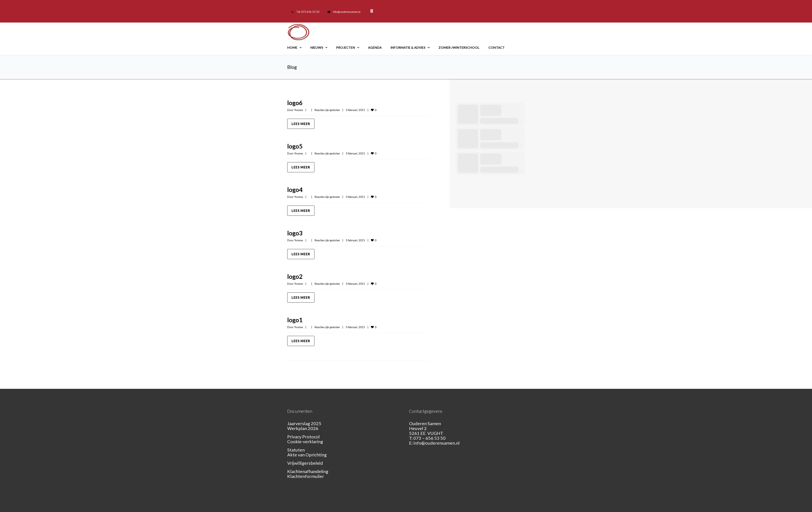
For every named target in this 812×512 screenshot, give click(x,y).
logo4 (295, 190)
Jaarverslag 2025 (304, 423)
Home (292, 47)
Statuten (296, 450)
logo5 (295, 146)
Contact (497, 47)
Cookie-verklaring (305, 441)
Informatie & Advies (408, 47)
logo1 (295, 320)
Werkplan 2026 (303, 428)
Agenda (375, 47)
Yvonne (299, 110)
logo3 (295, 233)
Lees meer (301, 124)
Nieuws (317, 47)
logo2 (295, 276)
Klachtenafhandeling (308, 471)
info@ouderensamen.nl (347, 12)
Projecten (346, 47)
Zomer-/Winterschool (459, 47)
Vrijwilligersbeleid (305, 463)
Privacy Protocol (303, 437)
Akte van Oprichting (307, 455)
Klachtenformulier (306, 476)
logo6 (295, 103)
